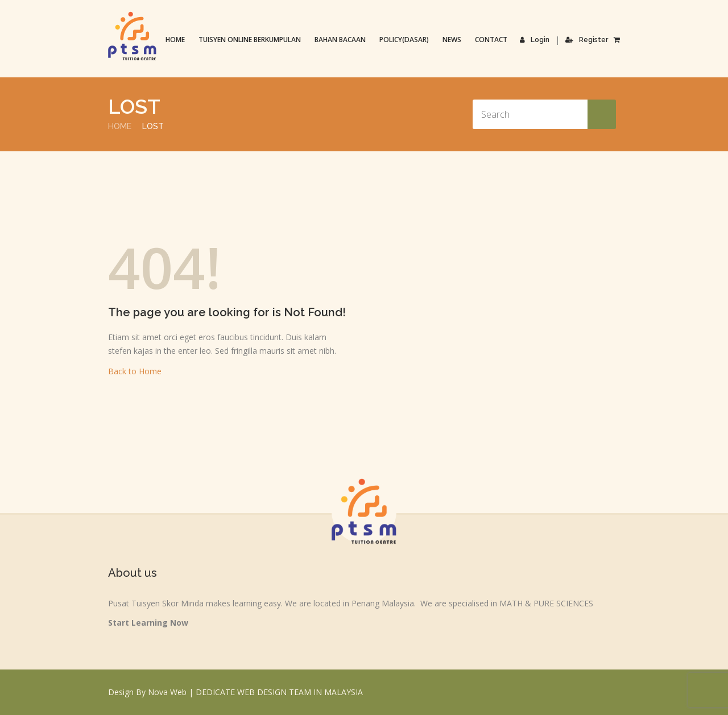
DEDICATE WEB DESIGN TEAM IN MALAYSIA (279, 692)
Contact (491, 40)
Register (587, 40)
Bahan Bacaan (340, 40)
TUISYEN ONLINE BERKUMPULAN (250, 40)
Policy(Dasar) (404, 40)
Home (175, 40)
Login (535, 40)
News (452, 40)
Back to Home (135, 371)
